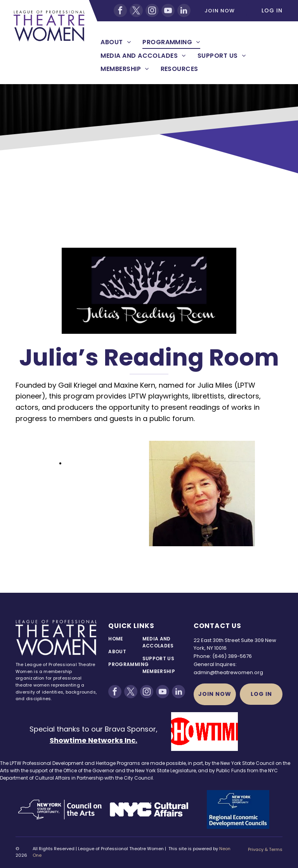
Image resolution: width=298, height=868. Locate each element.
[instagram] (152, 10)
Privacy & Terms (265, 849)
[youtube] (168, 10)
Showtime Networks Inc (93, 740)
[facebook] (120, 10)
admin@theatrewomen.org (228, 672)
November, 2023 (94, 463)
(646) (219, 656)
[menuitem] (116, 42)
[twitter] (136, 10)
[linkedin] (184, 10)
